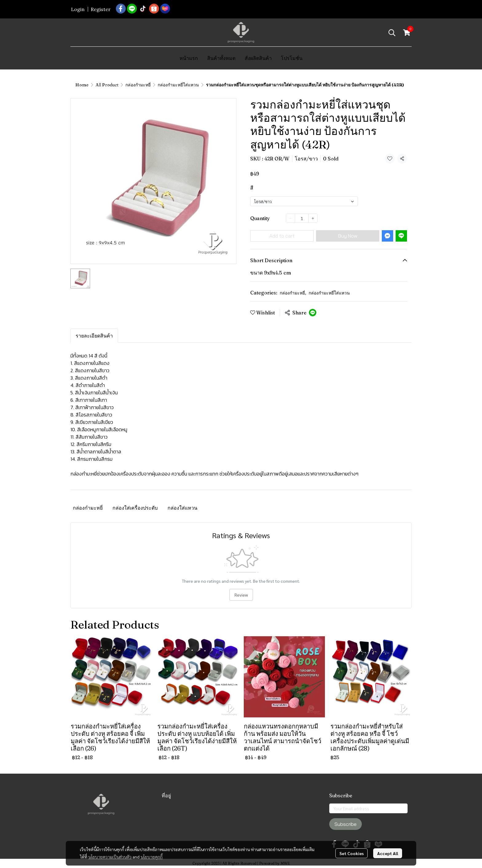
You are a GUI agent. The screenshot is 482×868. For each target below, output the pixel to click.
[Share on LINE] (313, 313)
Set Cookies (352, 853)
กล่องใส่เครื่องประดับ (135, 508)
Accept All (388, 853)
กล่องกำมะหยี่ (138, 85)
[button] (392, 33)
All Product (107, 85)
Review (241, 595)
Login (78, 9)
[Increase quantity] (313, 218)
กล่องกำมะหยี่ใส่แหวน (178, 85)
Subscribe (346, 824)
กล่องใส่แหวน (182, 508)
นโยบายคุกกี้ (152, 857)
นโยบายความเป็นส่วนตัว (110, 857)
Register (101, 9)
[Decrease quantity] (290, 218)
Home (82, 85)
